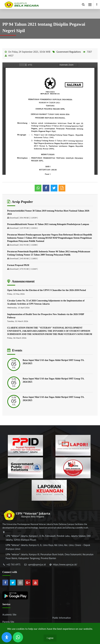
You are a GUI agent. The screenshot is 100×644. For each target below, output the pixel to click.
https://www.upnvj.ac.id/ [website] (65, 564)
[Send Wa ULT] (18, 637)
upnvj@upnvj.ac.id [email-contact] (37, 564)
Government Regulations (69, 52)
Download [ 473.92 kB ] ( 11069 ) (24, 269)
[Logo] (51, 4)
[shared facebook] (46, 188)
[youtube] (35, 583)
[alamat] (50, 548)
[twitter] (13, 583)
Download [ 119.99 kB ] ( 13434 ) (24, 228)
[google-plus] (28, 583)
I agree (50, 638)
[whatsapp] (38, 188)
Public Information (62, 618)
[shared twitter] (54, 188)
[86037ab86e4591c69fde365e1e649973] (25, 445)
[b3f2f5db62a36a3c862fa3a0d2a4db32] (73, 445)
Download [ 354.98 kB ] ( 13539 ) (24, 218)
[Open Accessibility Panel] (7, 637)
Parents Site (8, 622)
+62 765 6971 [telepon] (13, 564)
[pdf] (62, 188)
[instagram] (20, 583)
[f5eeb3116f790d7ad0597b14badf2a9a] (25, 467)
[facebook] (97, 4)
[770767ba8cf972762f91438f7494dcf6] (49, 490)
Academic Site (9, 615)
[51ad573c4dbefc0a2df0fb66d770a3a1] (73, 467)
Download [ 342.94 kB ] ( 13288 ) (24, 245)
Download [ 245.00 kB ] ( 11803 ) (24, 258)
